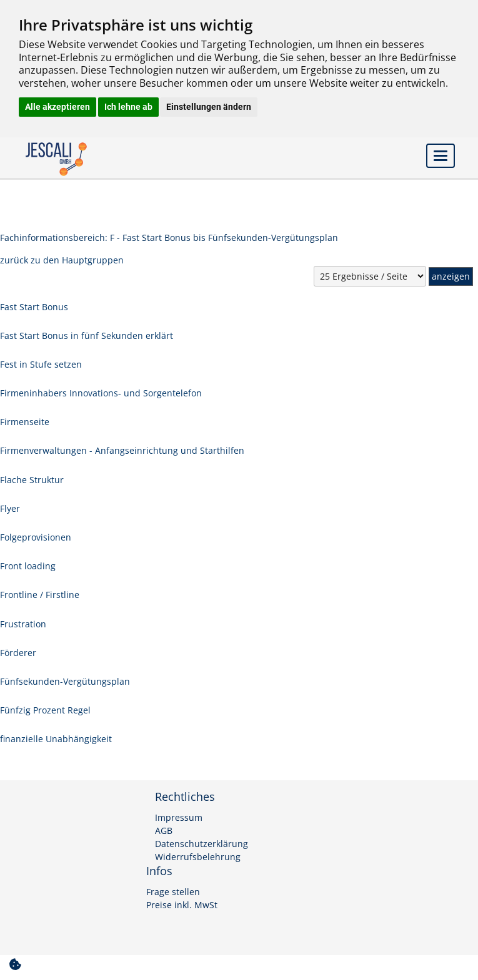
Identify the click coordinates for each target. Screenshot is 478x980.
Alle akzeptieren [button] (57, 107)
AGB (164, 831)
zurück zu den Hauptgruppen (62, 260)
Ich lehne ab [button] (128, 107)
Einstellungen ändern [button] (209, 107)
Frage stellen (173, 892)
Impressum (179, 818)
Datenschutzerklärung (202, 844)
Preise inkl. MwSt (182, 905)
